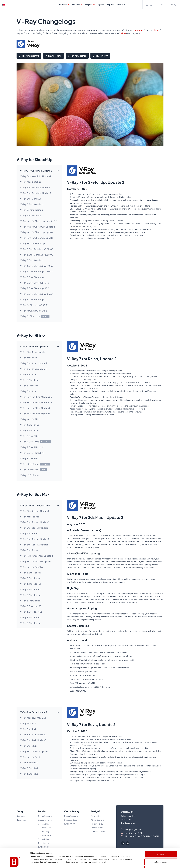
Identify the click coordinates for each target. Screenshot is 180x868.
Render (42, 811)
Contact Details (98, 831)
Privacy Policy (97, 824)
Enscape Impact (45, 820)
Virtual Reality (72, 811)
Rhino (156, 30)
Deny (161, 855)
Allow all (161, 840)
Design (20, 811)
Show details (120, 863)
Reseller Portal (97, 828)
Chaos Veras (43, 824)
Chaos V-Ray (44, 831)
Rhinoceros (21, 820)
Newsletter (96, 816)
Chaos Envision (45, 828)
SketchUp (138, 30)
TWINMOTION (70, 824)
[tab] (39, 171)
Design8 (96, 811)
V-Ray (123, 33)
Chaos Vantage (71, 820)
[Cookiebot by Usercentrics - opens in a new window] (15, 864)
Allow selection (161, 847)
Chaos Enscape (45, 816)
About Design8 (98, 820)
